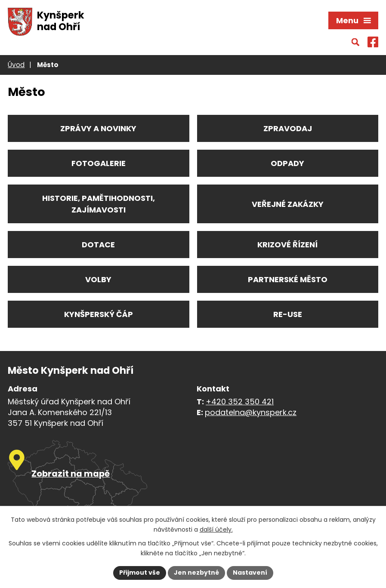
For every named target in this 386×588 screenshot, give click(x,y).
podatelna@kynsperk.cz (251, 412)
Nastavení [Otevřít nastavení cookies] (250, 573)
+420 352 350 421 (240, 402)
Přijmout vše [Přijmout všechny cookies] (140, 573)
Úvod (16, 65)
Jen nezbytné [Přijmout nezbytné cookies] (196, 573)
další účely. (216, 530)
